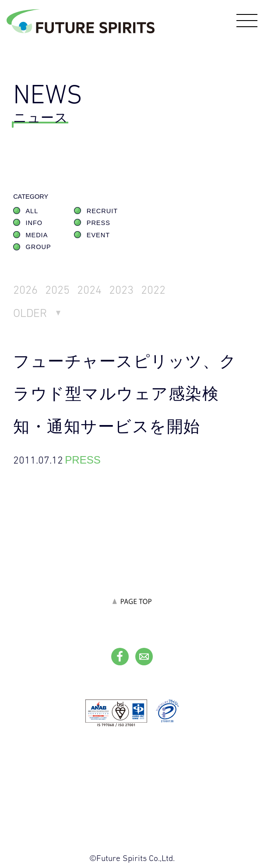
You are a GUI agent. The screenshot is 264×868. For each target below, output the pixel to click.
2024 (89, 290)
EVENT (98, 235)
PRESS (99, 223)
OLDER (30, 313)
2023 (121, 290)
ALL (32, 211)
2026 (25, 290)
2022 (153, 290)
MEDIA (37, 235)
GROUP (38, 247)
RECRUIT (102, 211)
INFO (34, 223)
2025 (57, 290)
